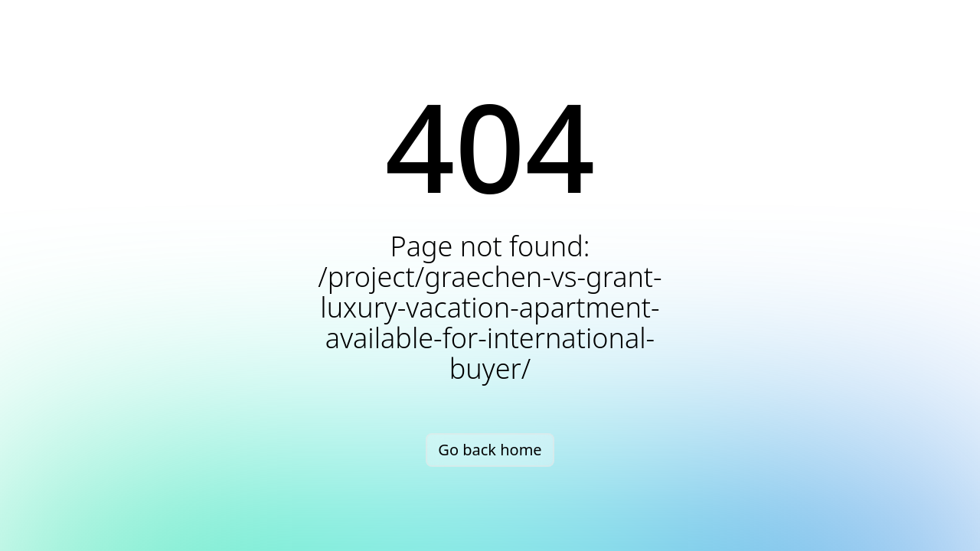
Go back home (490, 450)
